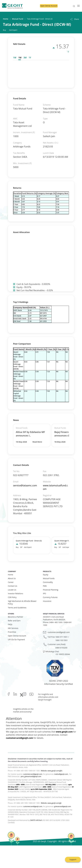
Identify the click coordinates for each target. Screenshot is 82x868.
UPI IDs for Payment (16, 640)
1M (20, 58)
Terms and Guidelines (17, 608)
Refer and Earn (14, 621)
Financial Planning (51, 590)
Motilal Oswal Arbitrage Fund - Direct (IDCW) (19, 385)
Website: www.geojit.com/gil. (51, 803)
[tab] (15, 58)
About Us (12, 578)
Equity (46, 575)
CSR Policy (12, 597)
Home (6, 19)
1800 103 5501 (62, 640)
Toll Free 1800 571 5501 (58, 637)
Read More (37, 442)
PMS (45, 586)
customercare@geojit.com (59, 632)
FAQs (10, 624)
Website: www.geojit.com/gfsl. (52, 771)
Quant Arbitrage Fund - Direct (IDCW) (18, 365)
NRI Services (13, 628)
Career (11, 582)
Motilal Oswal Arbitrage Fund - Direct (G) (19, 375)
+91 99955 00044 (63, 654)
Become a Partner (16, 617)
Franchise (12, 632)
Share (74, 19)
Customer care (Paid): (57, 644)
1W (15, 58)
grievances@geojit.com (63, 806)
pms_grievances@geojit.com (31, 776)
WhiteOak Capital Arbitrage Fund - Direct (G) (18, 396)
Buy (4, 30)
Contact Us (13, 586)
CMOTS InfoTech (36, 820)
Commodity (48, 582)
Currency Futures (50, 597)
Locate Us (12, 590)
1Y (30, 58)
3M (25, 58)
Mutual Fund (18, 19)
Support (73, 859)
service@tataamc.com (25, 485)
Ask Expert (13, 30)
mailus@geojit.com (61, 774)
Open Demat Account (49, 6)
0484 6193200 (61, 648)
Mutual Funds (49, 578)
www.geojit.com (64, 732)
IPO (44, 594)
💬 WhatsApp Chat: (51, 651)
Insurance (47, 601)
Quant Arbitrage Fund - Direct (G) (18, 356)
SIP (21, 547)
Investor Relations (16, 594)
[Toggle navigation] (78, 6)
